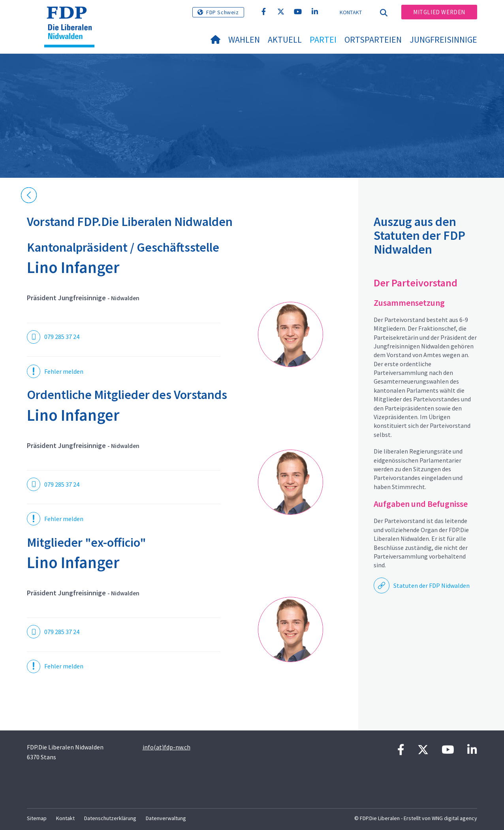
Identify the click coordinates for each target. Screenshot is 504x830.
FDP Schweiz (223, 12)
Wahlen (244, 40)
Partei (323, 40)
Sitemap (37, 818)
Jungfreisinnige (443, 40)
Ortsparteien (373, 40)
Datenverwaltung (166, 818)
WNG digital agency (454, 818)
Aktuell (285, 40)
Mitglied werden (439, 12)
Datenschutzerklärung (110, 818)
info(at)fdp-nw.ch (166, 747)
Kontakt (351, 12)
